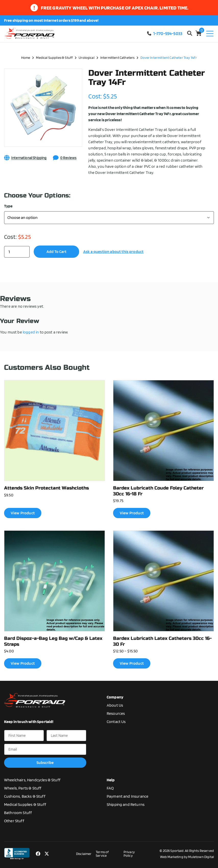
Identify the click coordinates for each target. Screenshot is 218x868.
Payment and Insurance (128, 796)
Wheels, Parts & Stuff (23, 788)
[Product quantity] (17, 252)
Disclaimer (84, 854)
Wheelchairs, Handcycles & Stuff (32, 780)
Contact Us (116, 722)
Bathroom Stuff (18, 813)
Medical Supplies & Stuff (54, 57)
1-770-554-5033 (164, 33)
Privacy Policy (129, 854)
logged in (31, 332)
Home (26, 57)
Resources (116, 713)
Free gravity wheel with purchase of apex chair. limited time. (115, 8)
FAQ (110, 788)
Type (8, 206)
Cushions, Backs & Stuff (25, 796)
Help (111, 780)
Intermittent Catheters (118, 57)
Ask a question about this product (113, 252)
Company (115, 697)
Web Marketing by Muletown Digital (187, 857)
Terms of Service (102, 854)
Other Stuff (14, 821)
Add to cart (56, 252)
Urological (87, 57)
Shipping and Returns (126, 804)
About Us (115, 705)
